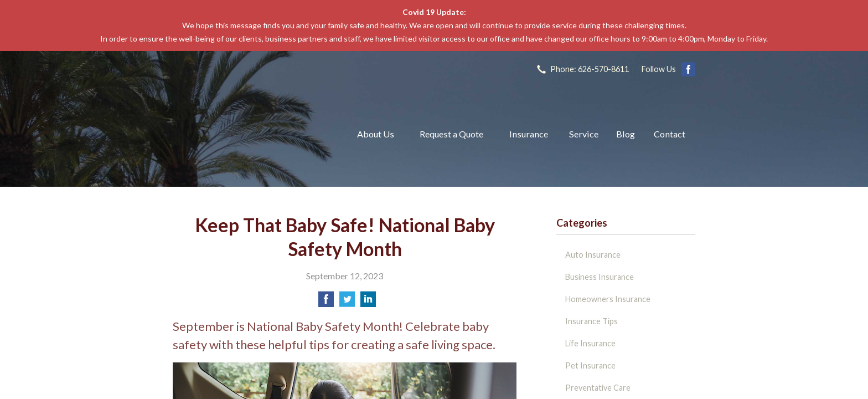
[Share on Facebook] (326, 302)
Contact (670, 134)
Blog (626, 134)
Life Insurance (590, 343)
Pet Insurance (590, 365)
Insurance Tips (591, 321)
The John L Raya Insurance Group (252, 134)
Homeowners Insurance (608, 299)
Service (584, 134)
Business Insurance (600, 277)
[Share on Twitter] (347, 302)
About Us (376, 134)
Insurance (529, 134)
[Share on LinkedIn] (368, 302)
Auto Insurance (593, 255)
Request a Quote (451, 134)
